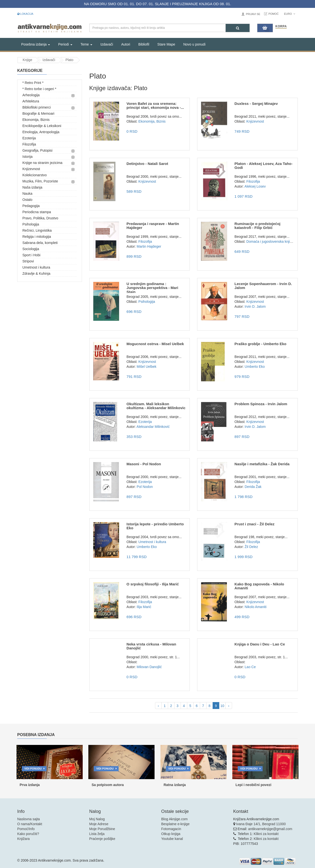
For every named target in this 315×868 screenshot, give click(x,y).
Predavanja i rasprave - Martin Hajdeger (153, 226)
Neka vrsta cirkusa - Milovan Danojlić (151, 646)
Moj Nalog (97, 819)
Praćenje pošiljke (102, 839)
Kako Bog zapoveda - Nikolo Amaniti (259, 586)
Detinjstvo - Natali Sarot (147, 164)
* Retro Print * (33, 83)
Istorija (27, 157)
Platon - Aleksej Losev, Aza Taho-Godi (264, 166)
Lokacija (25, 14)
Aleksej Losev (255, 186)
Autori (126, 44)
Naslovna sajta (29, 819)
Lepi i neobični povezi (253, 785)
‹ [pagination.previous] (158, 706)
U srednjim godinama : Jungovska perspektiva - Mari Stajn (152, 288)
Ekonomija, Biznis (36, 120)
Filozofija (29, 144)
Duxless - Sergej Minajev (256, 104)
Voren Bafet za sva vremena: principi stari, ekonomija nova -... (155, 106)
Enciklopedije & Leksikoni (42, 126)
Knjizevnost (31, 169)
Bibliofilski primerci (37, 107)
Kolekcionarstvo (35, 175)
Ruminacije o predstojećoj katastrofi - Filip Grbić (258, 226)
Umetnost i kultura (36, 267)
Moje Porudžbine (102, 829)
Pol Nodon (145, 487)
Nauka (27, 193)
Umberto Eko (255, 367)
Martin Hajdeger (149, 246)
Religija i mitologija (37, 237)
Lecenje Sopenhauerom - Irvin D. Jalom (263, 286)
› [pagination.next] (229, 706)
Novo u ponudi (194, 44)
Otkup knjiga (171, 834)
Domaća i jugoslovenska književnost (274, 241)
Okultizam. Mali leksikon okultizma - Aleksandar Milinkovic (156, 406)
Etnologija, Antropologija (41, 132)
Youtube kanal (172, 839)
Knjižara (24, 839)
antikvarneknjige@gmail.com (270, 829)
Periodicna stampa (37, 212)
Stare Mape (166, 44)
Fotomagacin (171, 829)
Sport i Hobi (31, 255)
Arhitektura (31, 101)
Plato (69, 60)
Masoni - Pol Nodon (144, 464)
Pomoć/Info (26, 829)
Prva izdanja (30, 785)
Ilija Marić (144, 607)
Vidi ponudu (33, 769)
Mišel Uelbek (146, 367)
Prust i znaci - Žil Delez (255, 524)
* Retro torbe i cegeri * (39, 89)
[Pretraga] (238, 28)
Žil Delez (251, 547)
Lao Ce (250, 667)
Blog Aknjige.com (174, 819)
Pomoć (274, 14)
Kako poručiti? (28, 834)
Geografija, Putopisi (37, 150)
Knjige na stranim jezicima (42, 163)
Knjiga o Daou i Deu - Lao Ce (260, 644)
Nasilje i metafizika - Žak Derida (262, 464)
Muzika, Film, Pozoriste (40, 181)
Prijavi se (253, 14)
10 (222, 706)
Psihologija (31, 224)
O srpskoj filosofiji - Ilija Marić (153, 584)
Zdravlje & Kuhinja (36, 273)
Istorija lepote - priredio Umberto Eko (155, 526)
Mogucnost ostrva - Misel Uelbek (155, 344)
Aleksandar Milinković (153, 427)
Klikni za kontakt (266, 834)
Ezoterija (29, 138)
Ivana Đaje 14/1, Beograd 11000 (261, 824)
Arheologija (31, 95)
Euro (290, 14)
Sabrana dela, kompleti (40, 243)
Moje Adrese (99, 824)
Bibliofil (144, 44)
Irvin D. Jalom (255, 306)
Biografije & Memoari (38, 113)
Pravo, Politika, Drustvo (40, 218)
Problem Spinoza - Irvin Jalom (261, 404)
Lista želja (97, 834)
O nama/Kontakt (30, 824)
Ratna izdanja (175, 785)
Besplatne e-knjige (175, 824)
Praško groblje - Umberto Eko (260, 344)
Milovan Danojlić (149, 667)
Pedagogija (31, 206)
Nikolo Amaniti (256, 607)
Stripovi (28, 261)
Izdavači (107, 44)
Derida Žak (253, 487)
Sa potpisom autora (108, 785)
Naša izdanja (32, 187)
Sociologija (31, 249)
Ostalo (27, 200)
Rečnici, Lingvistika (37, 230)
